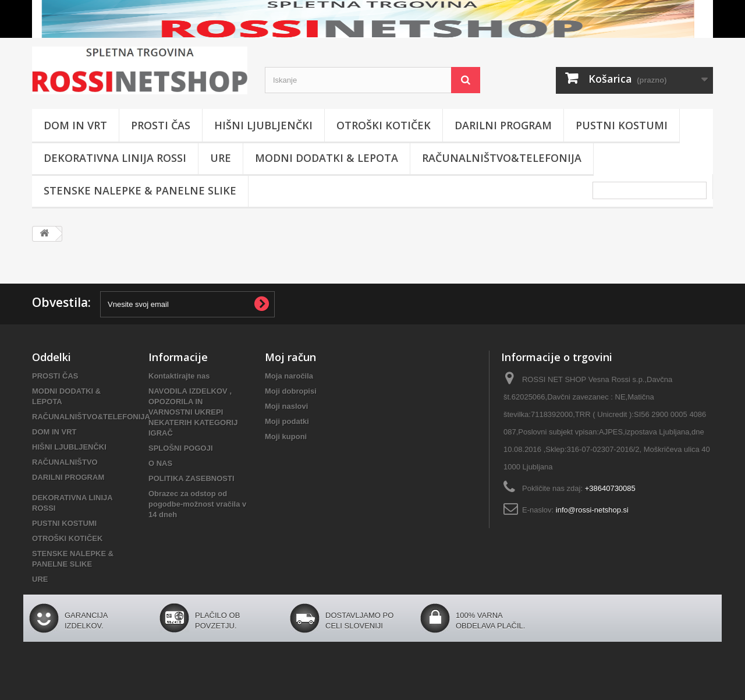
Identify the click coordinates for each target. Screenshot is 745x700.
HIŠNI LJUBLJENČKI (263, 125)
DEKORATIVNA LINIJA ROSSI (115, 158)
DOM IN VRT (75, 125)
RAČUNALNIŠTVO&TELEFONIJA (502, 158)
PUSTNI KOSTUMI (622, 125)
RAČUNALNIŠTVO (65, 462)
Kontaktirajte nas (179, 376)
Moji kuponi (286, 436)
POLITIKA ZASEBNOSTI (191, 478)
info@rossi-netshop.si (592, 510)
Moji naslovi (286, 406)
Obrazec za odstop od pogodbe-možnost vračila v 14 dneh (197, 504)
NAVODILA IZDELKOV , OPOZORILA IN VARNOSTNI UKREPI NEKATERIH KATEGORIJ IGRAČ (193, 412)
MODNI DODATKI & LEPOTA (327, 158)
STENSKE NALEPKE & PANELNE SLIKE (140, 190)
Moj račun (290, 357)
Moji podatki (287, 421)
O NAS (160, 463)
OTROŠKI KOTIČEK (384, 125)
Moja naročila (289, 376)
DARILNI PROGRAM (503, 125)
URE (221, 158)
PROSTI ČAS (161, 125)
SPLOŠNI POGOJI (181, 448)
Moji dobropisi (291, 391)
